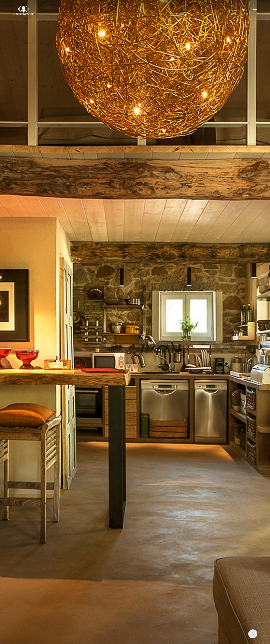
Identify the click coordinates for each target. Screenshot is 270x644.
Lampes (229, 10)
